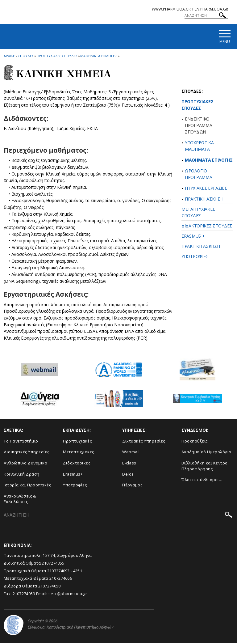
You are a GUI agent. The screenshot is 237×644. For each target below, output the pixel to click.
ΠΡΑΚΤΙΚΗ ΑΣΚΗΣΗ (204, 200)
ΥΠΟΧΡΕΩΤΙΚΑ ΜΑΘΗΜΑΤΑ (199, 147)
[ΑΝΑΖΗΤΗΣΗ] (206, 15)
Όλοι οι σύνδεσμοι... (202, 481)
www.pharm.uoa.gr (171, 9)
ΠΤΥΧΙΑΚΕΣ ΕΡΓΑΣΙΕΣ (206, 189)
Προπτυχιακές (77, 442)
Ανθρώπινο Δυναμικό (25, 464)
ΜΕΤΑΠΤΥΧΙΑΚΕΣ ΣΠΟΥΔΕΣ (198, 213)
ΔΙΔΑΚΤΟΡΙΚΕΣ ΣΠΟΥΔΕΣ (207, 227)
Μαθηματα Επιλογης (99, 57)
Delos (128, 475)
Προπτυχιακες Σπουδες (57, 57)
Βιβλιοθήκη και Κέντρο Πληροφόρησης (205, 467)
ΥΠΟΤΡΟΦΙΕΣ (195, 257)
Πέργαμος (132, 486)
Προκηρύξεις (195, 442)
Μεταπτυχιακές (79, 453)
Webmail (131, 453)
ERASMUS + (193, 237)
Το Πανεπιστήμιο (21, 442)
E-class (129, 464)
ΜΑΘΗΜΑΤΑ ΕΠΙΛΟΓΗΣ (209, 161)
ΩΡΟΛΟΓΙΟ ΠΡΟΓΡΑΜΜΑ (198, 175)
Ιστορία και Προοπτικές (27, 486)
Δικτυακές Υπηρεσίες (144, 442)
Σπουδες (26, 57)
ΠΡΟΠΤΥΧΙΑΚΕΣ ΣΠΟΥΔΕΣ (197, 106)
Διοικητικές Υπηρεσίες (27, 453)
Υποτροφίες (75, 486)
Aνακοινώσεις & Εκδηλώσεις (20, 500)
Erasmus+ (73, 475)
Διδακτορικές (77, 464)
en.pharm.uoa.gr (211, 9)
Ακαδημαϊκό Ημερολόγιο (206, 453)
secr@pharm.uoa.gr (68, 595)
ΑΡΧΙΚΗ (9, 57)
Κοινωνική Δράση (22, 475)
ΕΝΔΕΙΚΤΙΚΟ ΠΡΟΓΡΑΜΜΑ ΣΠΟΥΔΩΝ (198, 126)
